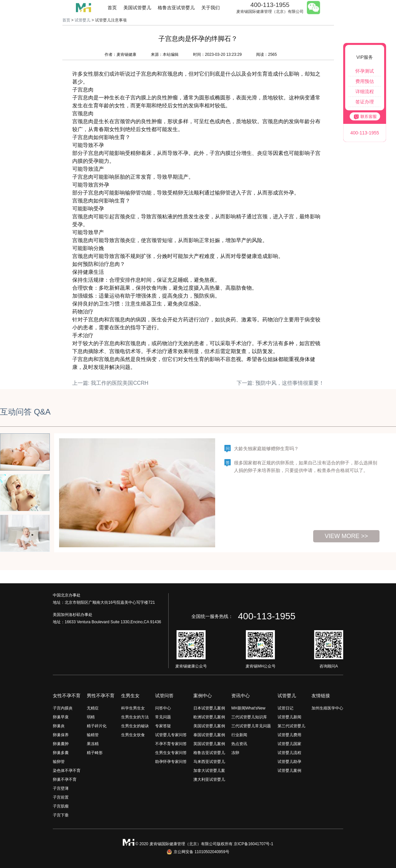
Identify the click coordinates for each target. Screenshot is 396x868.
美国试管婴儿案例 (209, 726)
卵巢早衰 (61, 717)
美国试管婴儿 (137, 8)
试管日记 (285, 708)
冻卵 (235, 753)
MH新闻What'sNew (248, 708)
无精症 (93, 708)
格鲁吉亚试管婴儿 (176, 8)
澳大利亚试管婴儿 (209, 779)
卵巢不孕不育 (65, 779)
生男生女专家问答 (171, 753)
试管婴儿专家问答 (171, 735)
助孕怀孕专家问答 (171, 762)
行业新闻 (239, 735)
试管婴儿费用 (289, 735)
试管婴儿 (82, 20)
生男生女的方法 (135, 717)
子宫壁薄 (61, 788)
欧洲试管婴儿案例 (209, 717)
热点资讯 (239, 744)
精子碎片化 (97, 726)
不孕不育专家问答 (171, 744)
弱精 (91, 717)
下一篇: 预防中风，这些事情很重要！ (280, 383)
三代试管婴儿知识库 (249, 717)
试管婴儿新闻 (289, 717)
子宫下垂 (61, 815)
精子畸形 (95, 753)
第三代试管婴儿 (291, 726)
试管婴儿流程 (289, 753)
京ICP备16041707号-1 (253, 844)
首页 (112, 8)
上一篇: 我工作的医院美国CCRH (110, 383)
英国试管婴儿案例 (209, 744)
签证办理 (365, 102)
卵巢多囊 (61, 753)
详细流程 (365, 91)
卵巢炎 (59, 726)
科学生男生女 (133, 708)
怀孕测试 (365, 71)
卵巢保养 (61, 735)
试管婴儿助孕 (289, 762)
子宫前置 (61, 797)
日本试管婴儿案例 (209, 708)
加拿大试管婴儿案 (209, 771)
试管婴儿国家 (289, 744)
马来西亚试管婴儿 (209, 762)
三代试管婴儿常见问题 (251, 726)
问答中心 (163, 708)
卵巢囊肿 (61, 744)
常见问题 (163, 717)
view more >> (346, 536)
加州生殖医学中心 (327, 708)
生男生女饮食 (133, 735)
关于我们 (211, 8)
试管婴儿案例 (289, 771)
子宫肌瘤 (61, 806)
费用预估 (365, 81)
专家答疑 (163, 726)
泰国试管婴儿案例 (209, 735)
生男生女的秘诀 (135, 726)
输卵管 (59, 762)
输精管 (93, 735)
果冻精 (93, 744)
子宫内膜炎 (63, 708)
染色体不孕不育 (67, 771)
